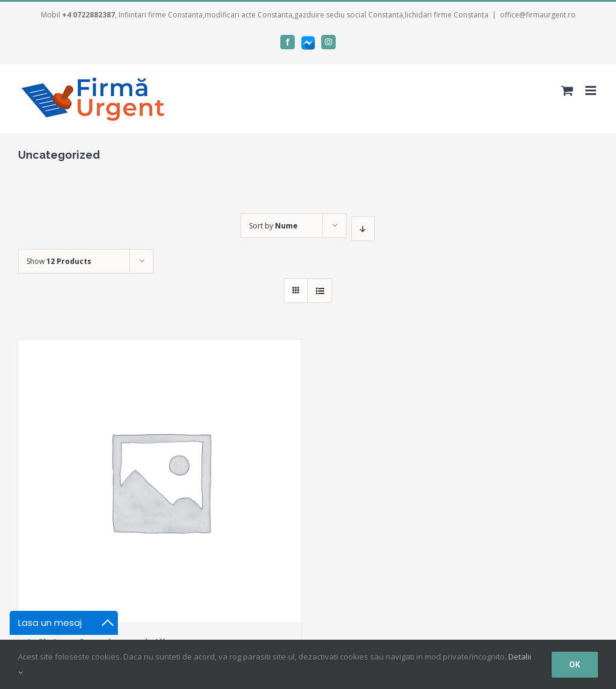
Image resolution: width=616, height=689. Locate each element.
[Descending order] (363, 229)
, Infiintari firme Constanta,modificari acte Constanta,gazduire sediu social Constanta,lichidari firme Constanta (275, 15)
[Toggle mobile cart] (567, 90)
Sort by (273, 226)
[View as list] (320, 291)
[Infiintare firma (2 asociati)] (160, 481)
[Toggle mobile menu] (592, 90)
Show (59, 261)
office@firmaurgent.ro (538, 15)
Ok (575, 664)
